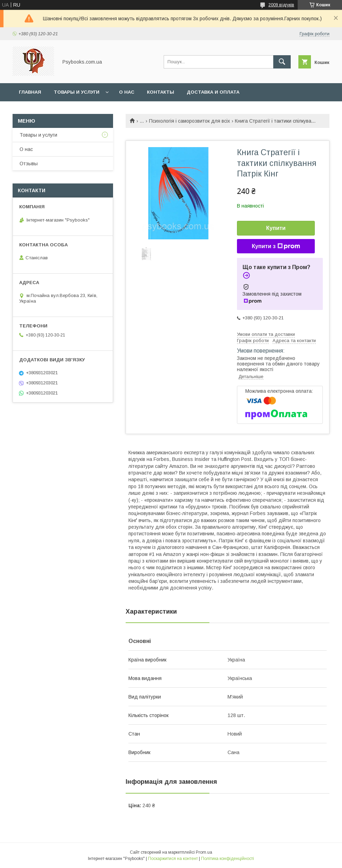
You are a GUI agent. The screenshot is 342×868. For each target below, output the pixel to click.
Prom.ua (204, 852)
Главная (30, 92)
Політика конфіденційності (228, 859)
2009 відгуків (281, 5)
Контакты (161, 92)
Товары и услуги (77, 92)
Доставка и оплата (213, 92)
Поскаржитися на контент (173, 859)
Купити (276, 228)
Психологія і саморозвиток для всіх (189, 121)
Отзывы (29, 164)
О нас (127, 92)
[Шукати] (282, 62)
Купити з (276, 246)
